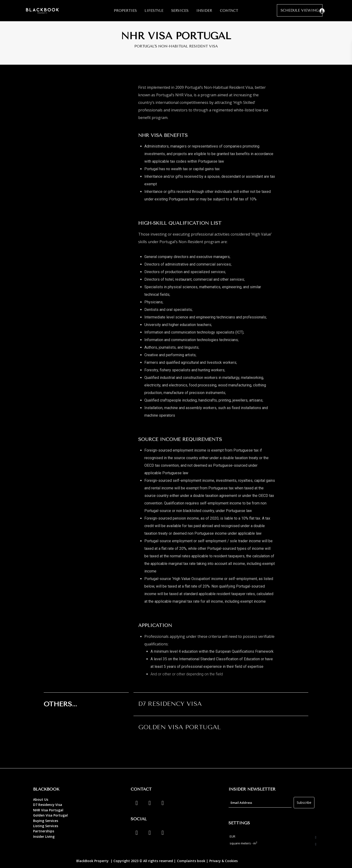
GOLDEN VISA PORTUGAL (180, 727)
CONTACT (229, 11)
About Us (41, 799)
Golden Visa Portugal (50, 815)
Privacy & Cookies (224, 861)
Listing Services (46, 826)
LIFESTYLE (154, 11)
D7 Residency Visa (48, 805)
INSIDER (204, 11)
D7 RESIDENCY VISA (170, 704)
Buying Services (46, 821)
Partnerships (44, 831)
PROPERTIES (125, 11)
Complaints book (191, 861)
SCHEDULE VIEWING (300, 10)
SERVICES (180, 11)
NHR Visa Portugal (48, 810)
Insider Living (44, 836)
